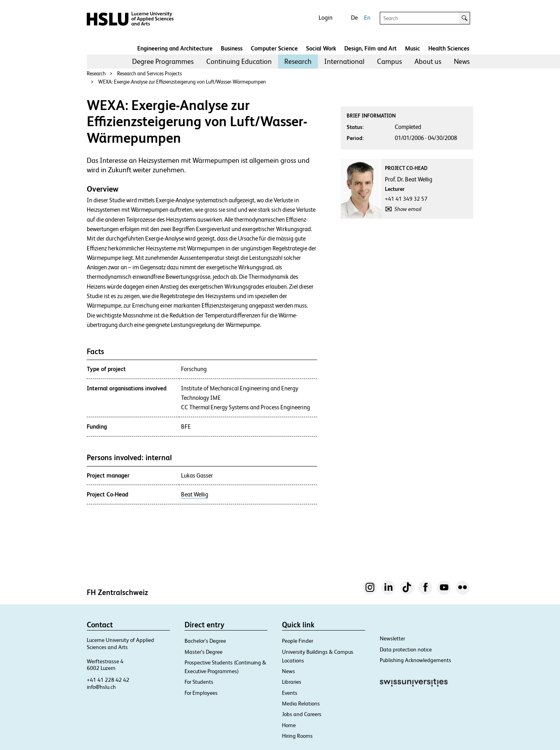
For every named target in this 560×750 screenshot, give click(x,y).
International (344, 61)
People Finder (298, 641)
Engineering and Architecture (175, 48)
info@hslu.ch (101, 687)
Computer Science (274, 48)
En (367, 18)
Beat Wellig (195, 494)
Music (413, 48)
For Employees (201, 693)
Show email (408, 209)
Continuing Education (239, 61)
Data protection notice (406, 649)
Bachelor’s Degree (205, 641)
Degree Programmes (163, 61)
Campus (389, 61)
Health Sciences (449, 48)
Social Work (321, 48)
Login (326, 18)
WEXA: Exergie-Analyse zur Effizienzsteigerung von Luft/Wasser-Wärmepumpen (182, 82)
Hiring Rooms (297, 736)
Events (290, 693)
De (354, 18)
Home (289, 725)
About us (428, 61)
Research (298, 61)
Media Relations (301, 703)
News (462, 61)
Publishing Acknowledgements (415, 660)
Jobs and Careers (302, 714)
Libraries (292, 682)
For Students (199, 682)
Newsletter (392, 638)
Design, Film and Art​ (371, 48)
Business (232, 48)
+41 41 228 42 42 (108, 680)
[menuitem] (163, 62)
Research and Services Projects (149, 74)
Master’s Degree (203, 652)
